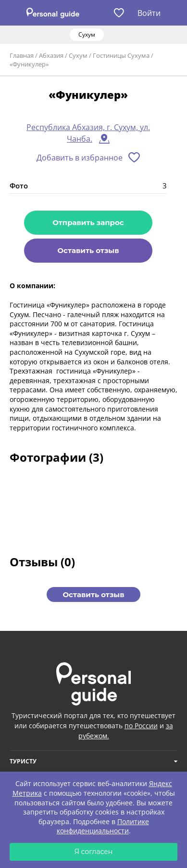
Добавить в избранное (80, 158)
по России (141, 726)
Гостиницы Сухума (121, 55)
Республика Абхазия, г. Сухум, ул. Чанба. (88, 133)
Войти (149, 13)
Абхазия (51, 55)
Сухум (78, 55)
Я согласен (94, 852)
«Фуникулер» (29, 64)
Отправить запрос (88, 222)
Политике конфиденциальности (103, 826)
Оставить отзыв (88, 250)
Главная (22, 55)
